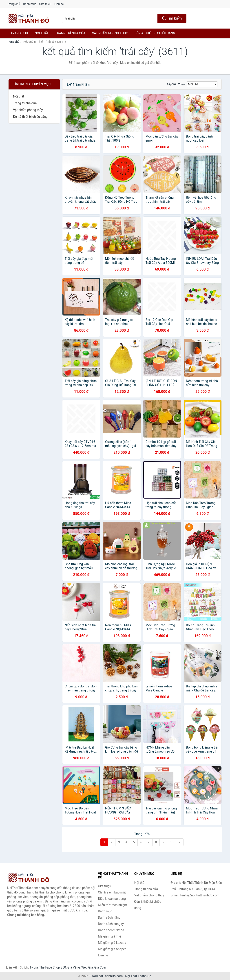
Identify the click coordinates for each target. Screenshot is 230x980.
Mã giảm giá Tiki (109, 936)
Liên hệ (59, 4)
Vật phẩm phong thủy (110, 33)
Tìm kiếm (172, 18)
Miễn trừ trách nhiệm (112, 905)
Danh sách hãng (109, 918)
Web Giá (87, 967)
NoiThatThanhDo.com (107, 976)
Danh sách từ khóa (111, 930)
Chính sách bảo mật (112, 892)
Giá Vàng (74, 967)
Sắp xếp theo (176, 84)
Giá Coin (100, 967)
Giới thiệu (45, 4)
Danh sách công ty (111, 924)
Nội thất (42, 33)
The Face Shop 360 (52, 967)
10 (172, 842)
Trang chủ (14, 4)
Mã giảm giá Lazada (112, 943)
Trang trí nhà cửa (70, 33)
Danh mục (30, 4)
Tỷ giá (34, 967)
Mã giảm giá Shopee (112, 949)
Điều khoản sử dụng (112, 899)
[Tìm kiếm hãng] (110, 18)
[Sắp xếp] (202, 84)
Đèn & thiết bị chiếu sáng (155, 33)
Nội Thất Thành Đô (138, 976)
